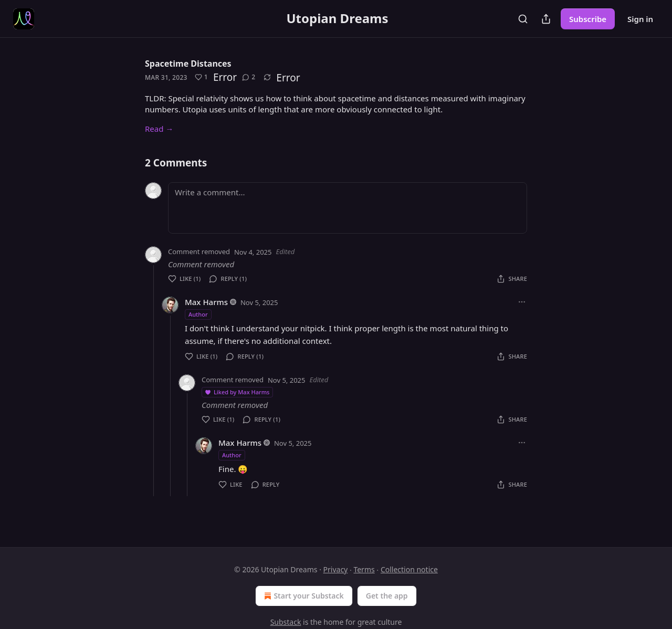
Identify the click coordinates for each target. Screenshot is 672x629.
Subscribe (588, 19)
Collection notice (409, 569)
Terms (364, 569)
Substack (286, 622)
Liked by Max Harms (237, 392)
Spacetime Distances (188, 64)
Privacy (336, 569)
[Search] (523, 19)
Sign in (640, 19)
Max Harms (206, 302)
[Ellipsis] (522, 302)
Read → (159, 129)
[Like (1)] (201, 77)
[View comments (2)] (249, 77)
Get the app (387, 596)
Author (198, 314)
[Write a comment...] (348, 208)
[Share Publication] (546, 19)
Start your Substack (303, 596)
